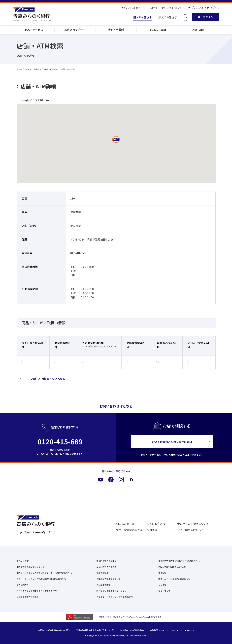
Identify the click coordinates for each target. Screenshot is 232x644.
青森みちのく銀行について (193, 524)
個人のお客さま (125, 524)
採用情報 (152, 530)
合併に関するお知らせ (190, 530)
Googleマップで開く (33, 100)
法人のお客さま (156, 524)
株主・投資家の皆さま (129, 530)
